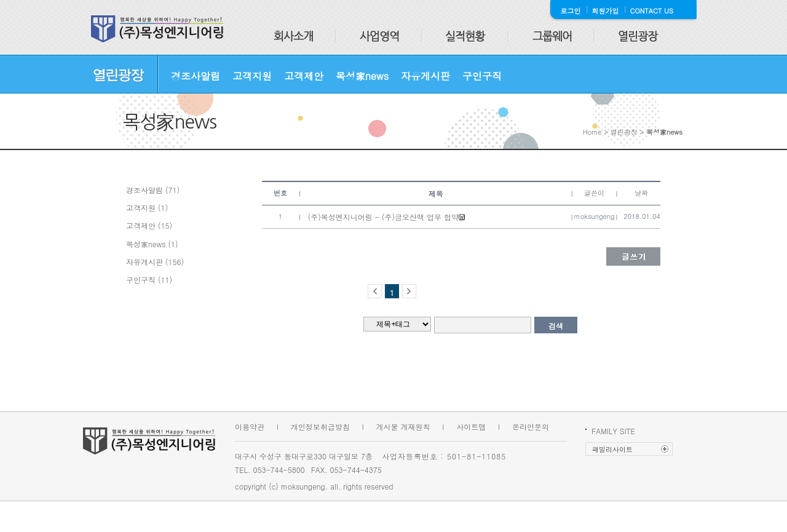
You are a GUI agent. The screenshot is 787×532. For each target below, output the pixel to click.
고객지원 (252, 76)
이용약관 (250, 427)
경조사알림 (196, 76)
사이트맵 (471, 427)
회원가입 (606, 11)
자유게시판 (425, 76)
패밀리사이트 (612, 449)
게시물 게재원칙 (403, 427)
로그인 (571, 11)
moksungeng (595, 216)
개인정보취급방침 (320, 427)
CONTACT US (652, 11)
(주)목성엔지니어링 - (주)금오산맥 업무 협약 (383, 217)
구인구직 (482, 76)
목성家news (362, 76)
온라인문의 (531, 427)
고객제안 (304, 76)
